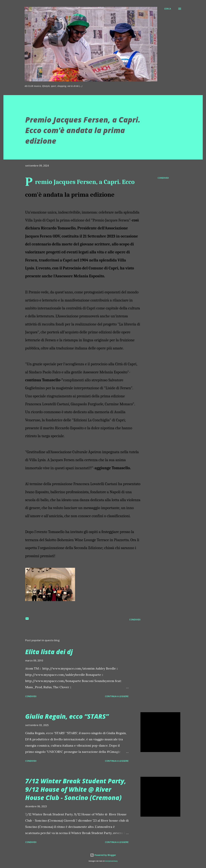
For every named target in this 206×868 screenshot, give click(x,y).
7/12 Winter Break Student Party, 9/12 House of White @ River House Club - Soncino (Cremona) (76, 789)
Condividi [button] (163, 178)
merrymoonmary (111, 861)
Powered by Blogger (103, 855)
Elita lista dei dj (49, 652)
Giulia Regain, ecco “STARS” (67, 716)
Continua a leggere (117, 696)
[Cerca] (168, 9)
